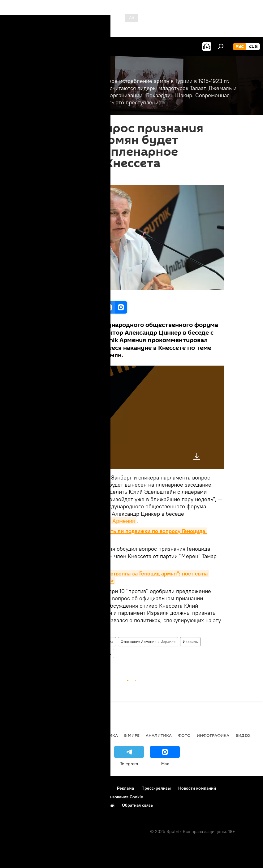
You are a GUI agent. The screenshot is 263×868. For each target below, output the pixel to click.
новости (17, 735)
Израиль (190, 642)
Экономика (74, 735)
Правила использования (59, 788)
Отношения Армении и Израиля (148, 642)
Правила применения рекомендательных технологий (60, 805)
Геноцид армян (54, 642)
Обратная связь (137, 805)
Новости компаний (197, 788)
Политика (105, 642)
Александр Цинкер (58, 653)
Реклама (125, 788)
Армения (82, 642)
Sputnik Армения (113, 521)
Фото (184, 735)
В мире (132, 735)
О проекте (17, 788)
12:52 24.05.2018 (55, 177)
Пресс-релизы (156, 788)
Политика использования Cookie (110, 797)
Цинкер (88, 653)
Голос (107, 653)
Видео (243, 735)
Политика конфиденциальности (38, 797)
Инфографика (213, 735)
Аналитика (159, 735)
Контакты (100, 788)
